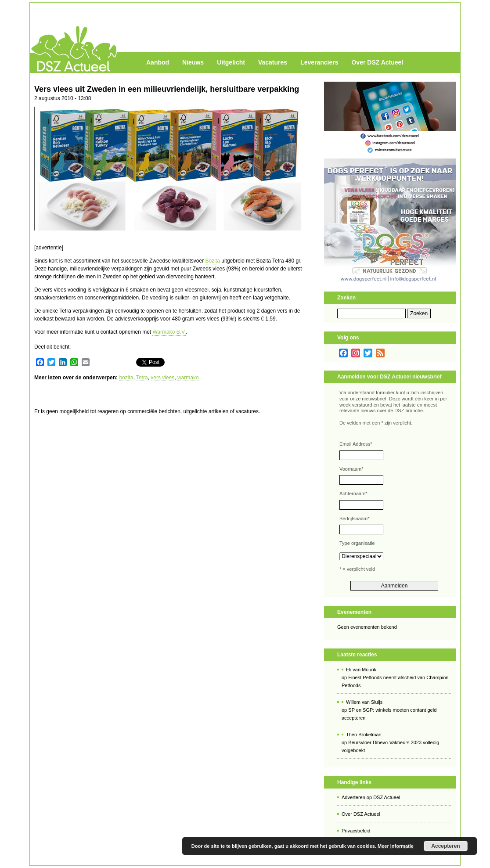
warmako (188, 378)
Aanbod (158, 62)
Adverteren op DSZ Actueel (371, 797)
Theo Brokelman (364, 735)
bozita (126, 378)
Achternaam (353, 493)
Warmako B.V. (169, 332)
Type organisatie (357, 543)
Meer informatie (396, 846)
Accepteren (445, 846)
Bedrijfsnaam (354, 519)
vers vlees (162, 378)
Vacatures (273, 62)
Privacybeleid (356, 831)
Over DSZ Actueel (377, 62)
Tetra (142, 378)
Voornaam (351, 469)
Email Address (356, 444)
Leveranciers (319, 62)
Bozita (213, 261)
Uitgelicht (231, 62)
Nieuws (193, 62)
